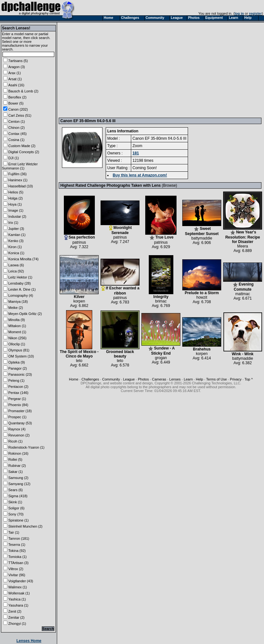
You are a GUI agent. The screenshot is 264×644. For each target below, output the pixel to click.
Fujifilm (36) (17, 174)
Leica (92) (16, 271)
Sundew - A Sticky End (161, 349)
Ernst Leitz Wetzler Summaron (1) (20, 166)
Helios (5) (16, 192)
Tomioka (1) (17, 557)
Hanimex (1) (18, 180)
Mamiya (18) (18, 302)
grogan (161, 358)
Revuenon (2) (19, 435)
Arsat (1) (15, 79)
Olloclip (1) (17, 344)
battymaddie (202, 238)
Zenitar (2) (16, 617)
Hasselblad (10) (21, 186)
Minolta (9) (17, 320)
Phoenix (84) (18, 405)
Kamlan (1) (17, 235)
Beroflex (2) (17, 97)
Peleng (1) (16, 381)
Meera (243, 246)
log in (239, 13)
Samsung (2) (18, 478)
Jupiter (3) (16, 229)
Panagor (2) (18, 368)
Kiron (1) (15, 247)
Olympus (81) (19, 350)
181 (136, 153)
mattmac (243, 294)
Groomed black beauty (120, 352)
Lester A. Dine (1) (22, 289)
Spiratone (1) (19, 520)
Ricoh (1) (15, 441)
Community (111, 379)
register (255, 13)
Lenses (175, 379)
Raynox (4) (17, 429)
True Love (161, 236)
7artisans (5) (18, 61)
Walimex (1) (18, 587)
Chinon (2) (16, 128)
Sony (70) (16, 514)
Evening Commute (243, 285)
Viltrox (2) (16, 569)
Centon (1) (17, 122)
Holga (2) (15, 198)
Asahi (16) (16, 85)
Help (200, 379)
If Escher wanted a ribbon (120, 289)
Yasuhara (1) (18, 605)
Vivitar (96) (17, 575)
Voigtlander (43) (21, 581)
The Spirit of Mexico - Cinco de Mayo (79, 352)
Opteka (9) (17, 362)
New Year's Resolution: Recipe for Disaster (243, 235)
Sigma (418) (18, 496)
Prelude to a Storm (202, 291)
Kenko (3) (16, 241)
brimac (161, 301)
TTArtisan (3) (18, 563)
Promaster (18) (20, 411)
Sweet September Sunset (202, 229)
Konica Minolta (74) (23, 259)
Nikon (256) (17, 338)
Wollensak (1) (19, 593)
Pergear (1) (17, 399)
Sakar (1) (15, 472)
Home (74, 379)
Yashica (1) (17, 599)
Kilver (79, 295)
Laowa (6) (16, 265)
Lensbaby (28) (19, 283)
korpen (79, 301)
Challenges (90, 379)
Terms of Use (217, 379)
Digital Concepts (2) (24, 152)
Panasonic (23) (20, 374)
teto (79, 361)
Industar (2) (17, 216)
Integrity (161, 295)
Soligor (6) (16, 508)
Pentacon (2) (18, 387)
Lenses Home (29, 641)
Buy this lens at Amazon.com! (140, 175)
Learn (188, 379)
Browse (170, 185)
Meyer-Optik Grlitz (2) (25, 314)
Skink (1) (15, 502)
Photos (143, 379)
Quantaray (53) (20, 423)
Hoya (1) (15, 204)
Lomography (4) (21, 295)
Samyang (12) (19, 484)
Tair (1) (14, 532)
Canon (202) (18, 109)
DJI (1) (14, 158)
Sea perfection (79, 236)
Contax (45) (17, 134)
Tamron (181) (19, 538)
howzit (202, 297)
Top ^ (249, 379)
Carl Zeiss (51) (20, 115)
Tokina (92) (17, 551)
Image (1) (16, 210)
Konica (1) (16, 253)
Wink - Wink (243, 352)
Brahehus (202, 347)
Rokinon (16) (18, 453)
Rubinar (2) (17, 466)
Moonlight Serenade (120, 228)
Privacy (236, 379)
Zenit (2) (15, 611)
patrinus (79, 242)
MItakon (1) (17, 326)
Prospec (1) (17, 417)
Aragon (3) (17, 67)
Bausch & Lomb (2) (23, 91)
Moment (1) (17, 332)
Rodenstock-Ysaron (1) (26, 447)
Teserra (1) (17, 545)
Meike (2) (16, 308)
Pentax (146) (18, 393)
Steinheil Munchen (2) (25, 526)
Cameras (159, 379)
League (129, 379)
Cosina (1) (16, 140)
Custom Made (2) (22, 146)
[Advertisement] (153, 70)
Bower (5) (16, 103)
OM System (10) (21, 356)
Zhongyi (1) (17, 624)
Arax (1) (15, 73)
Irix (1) (13, 223)
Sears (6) (15, 490)
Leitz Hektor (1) (20, 277)
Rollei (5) (15, 459)
